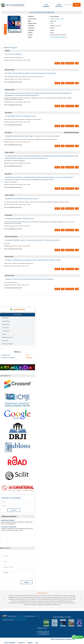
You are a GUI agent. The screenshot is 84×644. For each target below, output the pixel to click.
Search (77, 5)
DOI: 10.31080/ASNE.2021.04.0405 (13, 288)
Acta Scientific (7, 541)
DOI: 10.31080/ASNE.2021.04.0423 (13, 187)
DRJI (77, 63)
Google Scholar (70, 63)
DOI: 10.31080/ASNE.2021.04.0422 (13, 166)
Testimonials (5, 29)
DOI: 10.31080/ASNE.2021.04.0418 (13, 105)
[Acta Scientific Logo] (13, 5)
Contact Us (21, 643)
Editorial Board (6, 321)
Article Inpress (6, 331)
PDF (63, 63)
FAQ (37, 643)
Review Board (6, 324)
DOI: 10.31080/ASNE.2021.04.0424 (13, 207)
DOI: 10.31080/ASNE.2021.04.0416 (13, 82)
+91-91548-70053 (19, 310)
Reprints (30, 643)
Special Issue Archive (8, 337)
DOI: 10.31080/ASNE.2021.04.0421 (13, 145)
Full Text (57, 63)
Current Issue (6, 328)
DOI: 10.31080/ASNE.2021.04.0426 (13, 229)
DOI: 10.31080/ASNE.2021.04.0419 (13, 125)
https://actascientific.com (20, 620)
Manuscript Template (7, 344)
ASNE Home (5, 318)
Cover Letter (5, 341)
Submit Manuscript (59, 6)
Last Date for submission (9, 527)
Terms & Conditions (10, 643)
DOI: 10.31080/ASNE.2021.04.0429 (13, 249)
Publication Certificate (8, 521)
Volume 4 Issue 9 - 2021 (57, 19)
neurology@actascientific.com (58, 37)
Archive (4, 334)
